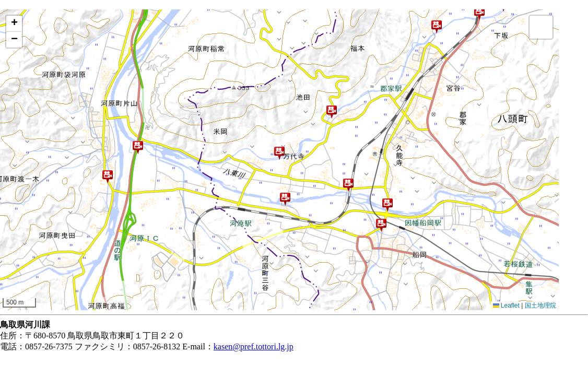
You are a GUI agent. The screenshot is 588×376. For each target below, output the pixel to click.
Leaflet (506, 305)
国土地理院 (540, 305)
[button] (108, 177)
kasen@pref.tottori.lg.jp (254, 346)
